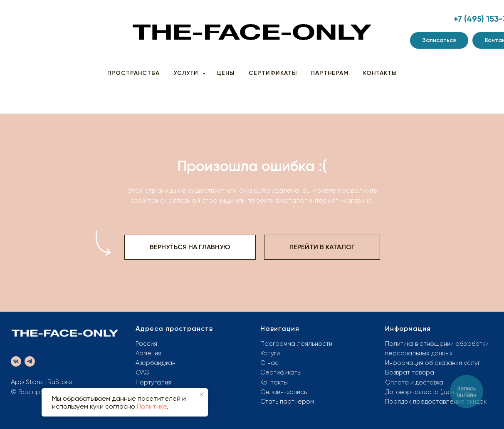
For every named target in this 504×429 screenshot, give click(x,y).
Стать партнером (287, 402)
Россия (146, 344)
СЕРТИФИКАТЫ (273, 73)
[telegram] (30, 361)
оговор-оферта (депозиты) (430, 392)
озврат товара (412, 372)
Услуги (270, 353)
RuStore (60, 382)
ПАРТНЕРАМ (330, 73)
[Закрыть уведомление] (202, 394)
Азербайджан (156, 363)
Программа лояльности (296, 344)
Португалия (153, 382)
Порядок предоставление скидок (436, 402)
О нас (269, 363)
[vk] (16, 361)
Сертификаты (281, 372)
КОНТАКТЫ (380, 73)
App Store (27, 382)
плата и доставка (417, 382)
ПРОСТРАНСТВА (133, 73)
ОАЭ (143, 372)
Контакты (274, 382)
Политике (152, 406)
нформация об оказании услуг (435, 363)
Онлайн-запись (284, 392)
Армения (148, 353)
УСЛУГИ (187, 73)
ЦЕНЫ (226, 73)
